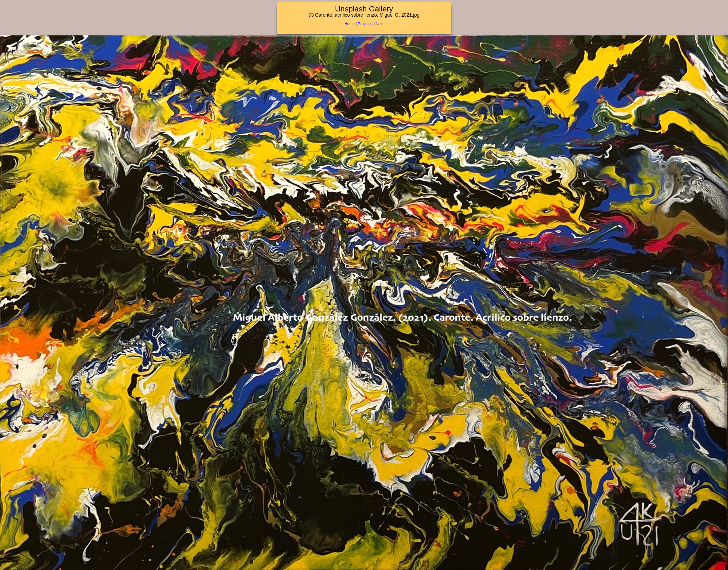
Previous (365, 24)
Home (350, 24)
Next (380, 24)
